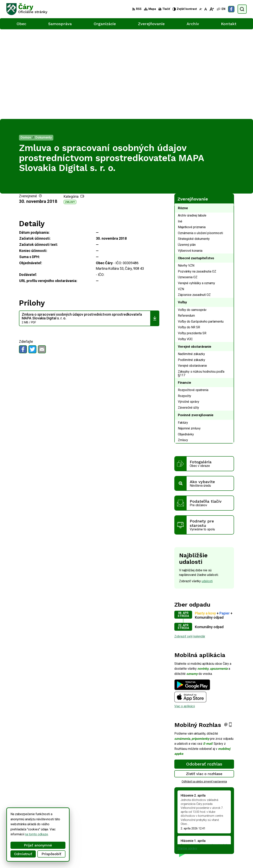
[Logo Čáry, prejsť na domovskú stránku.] (27, 9)
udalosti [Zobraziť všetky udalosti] (207, 491)
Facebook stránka (234, 843)
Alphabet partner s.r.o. (59, 857)
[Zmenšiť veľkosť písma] (201, 9)
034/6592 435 (232, 834)
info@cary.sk (231, 839)
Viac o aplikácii (185, 617)
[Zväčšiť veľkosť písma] (212, 9)
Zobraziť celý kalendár (190, 547)
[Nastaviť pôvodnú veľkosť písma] (206, 9)
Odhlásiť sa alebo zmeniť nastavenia (204, 692)
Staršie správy (187, 758)
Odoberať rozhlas (204, 674)
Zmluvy (70, 112)
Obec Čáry (107, 857)
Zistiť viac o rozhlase (204, 684)
